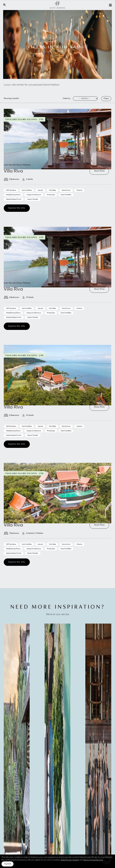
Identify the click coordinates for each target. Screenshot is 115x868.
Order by (66, 98)
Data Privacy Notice (70, 860)
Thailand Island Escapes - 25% (24, 119)
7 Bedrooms (11, 533)
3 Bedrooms (11, 179)
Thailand (26, 165)
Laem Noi (8, 165)
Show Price (99, 171)
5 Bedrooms (11, 415)
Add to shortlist (104, 165)
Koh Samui (17, 165)
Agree (8, 864)
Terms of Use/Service (93, 860)
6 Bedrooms (11, 297)
